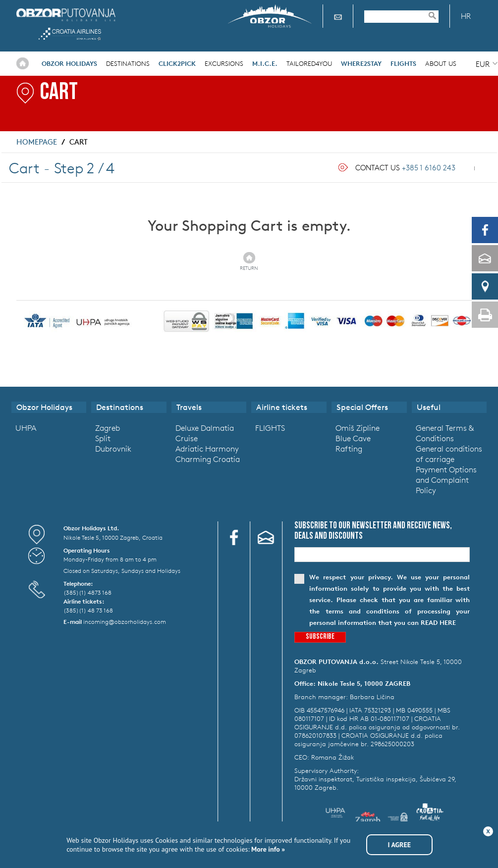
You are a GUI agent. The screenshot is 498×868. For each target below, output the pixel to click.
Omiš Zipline (358, 428)
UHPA (26, 428)
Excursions (224, 64)
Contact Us (405, 168)
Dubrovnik (113, 449)
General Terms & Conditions (445, 433)
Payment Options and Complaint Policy (446, 480)
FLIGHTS (270, 428)
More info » (268, 849)
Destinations (128, 64)
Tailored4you (309, 64)
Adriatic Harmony (207, 449)
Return (249, 268)
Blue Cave (353, 438)
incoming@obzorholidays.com (125, 621)
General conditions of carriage (449, 454)
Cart (79, 142)
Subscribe (320, 637)
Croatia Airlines (70, 34)
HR (466, 16)
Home (23, 63)
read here (438, 623)
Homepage (37, 142)
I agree (400, 845)
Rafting (349, 449)
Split (103, 438)
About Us (441, 64)
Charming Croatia (208, 459)
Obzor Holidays (66, 15)
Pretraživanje (437, 15)
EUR (483, 64)
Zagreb (108, 428)
